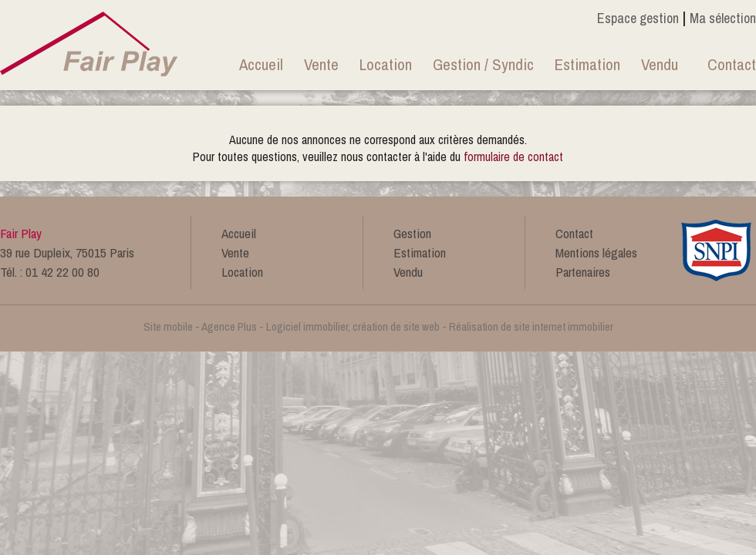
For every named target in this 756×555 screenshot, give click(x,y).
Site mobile (168, 326)
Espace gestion (638, 18)
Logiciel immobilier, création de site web (353, 326)
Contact (732, 64)
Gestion (412, 233)
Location (386, 64)
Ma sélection (723, 18)
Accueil (261, 64)
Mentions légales (596, 252)
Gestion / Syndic (483, 64)
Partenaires (583, 272)
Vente (321, 64)
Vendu (660, 64)
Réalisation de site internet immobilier (531, 326)
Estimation (587, 64)
